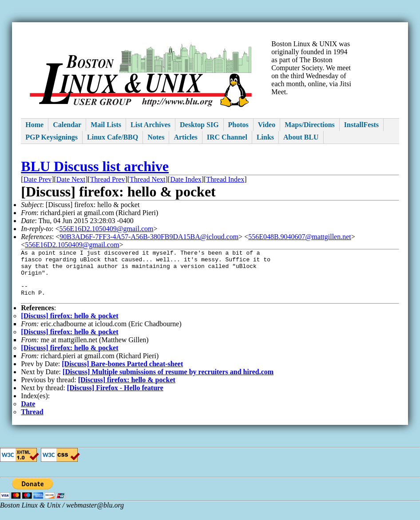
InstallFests (361, 125)
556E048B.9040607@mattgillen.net (300, 237)
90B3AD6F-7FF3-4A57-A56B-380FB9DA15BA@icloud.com (149, 237)
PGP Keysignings (52, 137)
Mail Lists (106, 125)
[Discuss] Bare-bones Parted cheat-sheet (122, 374)
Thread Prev (108, 179)
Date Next (71, 179)
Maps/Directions (310, 125)
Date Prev (38, 179)
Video (267, 125)
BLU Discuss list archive (95, 166)
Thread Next (147, 179)
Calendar (67, 125)
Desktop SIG (199, 125)
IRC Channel (227, 137)
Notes (156, 137)
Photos (238, 125)
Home (34, 125)
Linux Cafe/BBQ (113, 137)
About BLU (301, 137)
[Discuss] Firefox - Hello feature (115, 398)
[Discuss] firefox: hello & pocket (69, 326)
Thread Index (225, 179)
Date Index (186, 179)
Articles (185, 137)
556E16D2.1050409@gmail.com (106, 229)
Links (265, 137)
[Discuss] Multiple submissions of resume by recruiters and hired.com (168, 382)
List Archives (151, 125)
